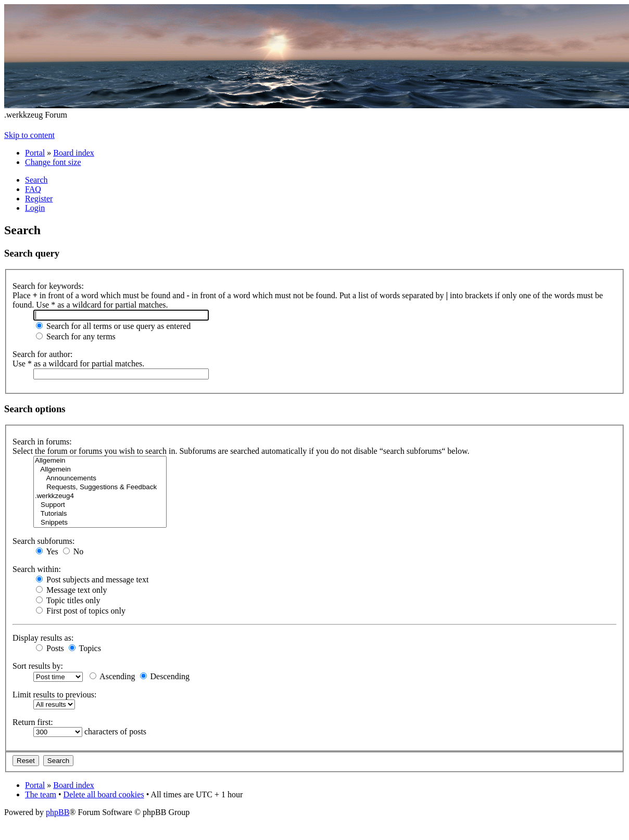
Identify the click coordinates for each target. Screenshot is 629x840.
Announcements (100, 479)
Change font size (53, 162)
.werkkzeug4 (100, 496)
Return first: (33, 722)
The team (41, 794)
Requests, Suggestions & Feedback (100, 487)
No (73, 551)
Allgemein (100, 461)
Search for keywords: (48, 286)
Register (39, 199)
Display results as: (43, 638)
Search (36, 180)
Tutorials (100, 514)
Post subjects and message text (92, 580)
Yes (47, 551)
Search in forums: (42, 442)
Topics (85, 648)
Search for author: (43, 354)
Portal (35, 153)
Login (35, 208)
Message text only (71, 590)
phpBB (58, 812)
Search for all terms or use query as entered (113, 326)
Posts (50, 648)
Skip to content (29, 135)
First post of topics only (81, 611)
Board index (74, 153)
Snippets (100, 523)
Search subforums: (44, 541)
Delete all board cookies (104, 794)
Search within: (37, 569)
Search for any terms (76, 336)
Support (100, 505)
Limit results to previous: (54, 695)
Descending (165, 676)
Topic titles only (68, 600)
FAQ (33, 189)
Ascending (112, 676)
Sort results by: (38, 666)
